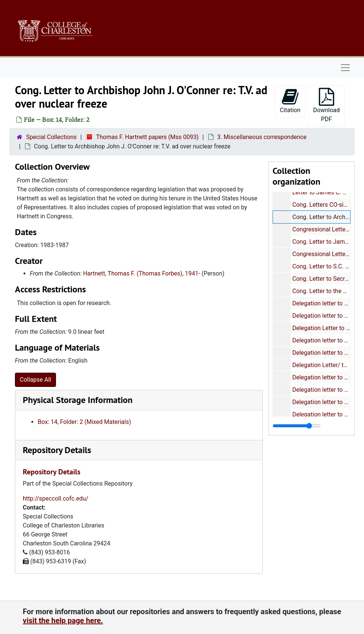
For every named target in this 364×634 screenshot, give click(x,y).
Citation (290, 101)
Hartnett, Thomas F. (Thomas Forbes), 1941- (142, 273)
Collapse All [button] (35, 380)
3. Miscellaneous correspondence (262, 137)
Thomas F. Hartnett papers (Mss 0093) (147, 137)
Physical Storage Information (78, 400)
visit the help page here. (63, 621)
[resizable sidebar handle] (297, 426)
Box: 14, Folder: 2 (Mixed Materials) (84, 422)
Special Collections (51, 137)
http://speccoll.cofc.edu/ (56, 498)
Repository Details (57, 450)
